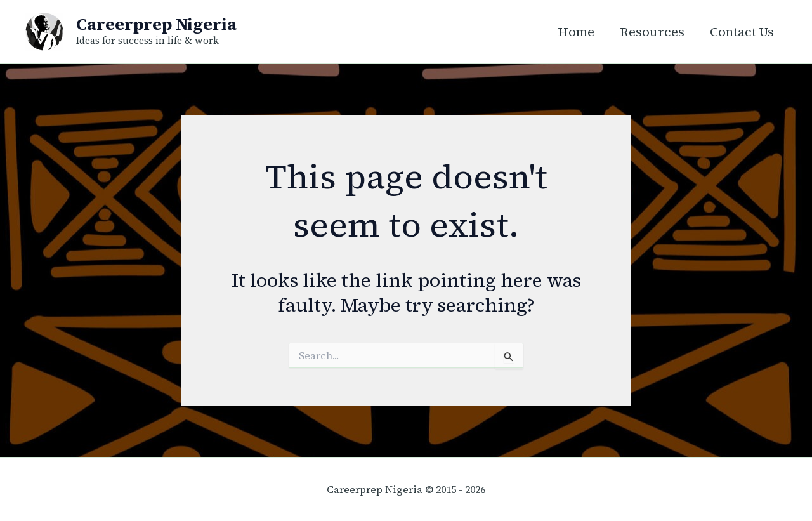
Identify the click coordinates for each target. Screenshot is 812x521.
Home (576, 32)
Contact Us (742, 32)
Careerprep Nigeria (156, 24)
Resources (652, 32)
